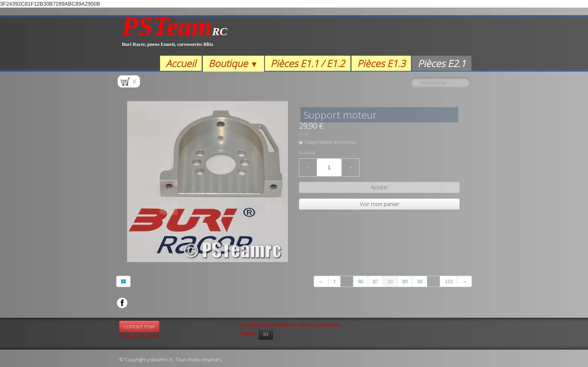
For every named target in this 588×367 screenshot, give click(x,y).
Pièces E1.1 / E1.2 (308, 63)
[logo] (175, 35)
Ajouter (380, 187)
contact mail (139, 326)
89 (405, 281)
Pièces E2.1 (442, 63)
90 (420, 281)
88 (390, 281)
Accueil (181, 63)
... (347, 281)
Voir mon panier (380, 204)
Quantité (307, 153)
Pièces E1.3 (381, 63)
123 (449, 281)
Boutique (233, 63)
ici (266, 334)
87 (375, 281)
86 (361, 281)
